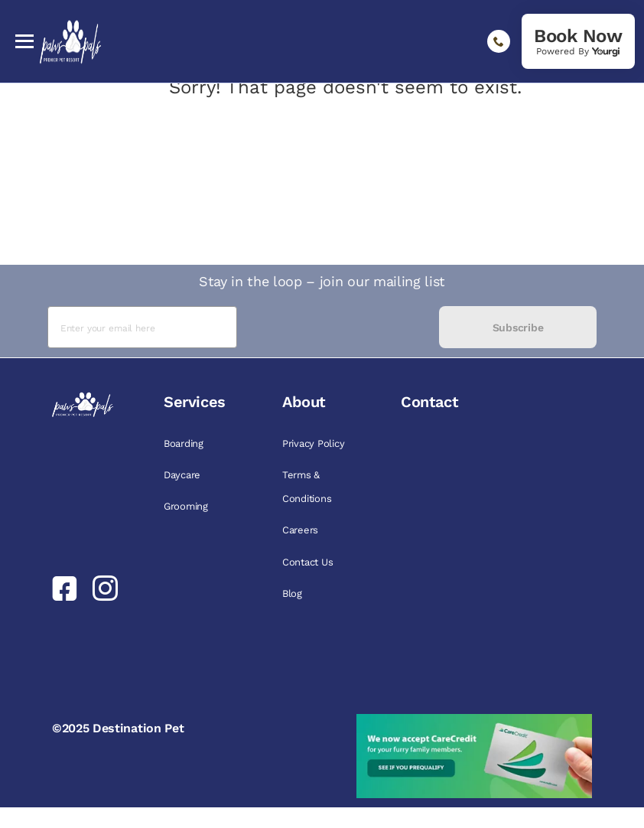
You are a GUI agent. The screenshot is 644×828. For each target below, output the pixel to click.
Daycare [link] (182, 475)
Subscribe (518, 328)
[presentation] (338, 327)
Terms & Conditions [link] (307, 487)
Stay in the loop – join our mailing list (322, 281)
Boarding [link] (184, 443)
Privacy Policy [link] (313, 443)
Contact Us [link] (307, 562)
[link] (578, 41)
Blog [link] (292, 593)
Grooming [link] (186, 506)
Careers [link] (300, 530)
